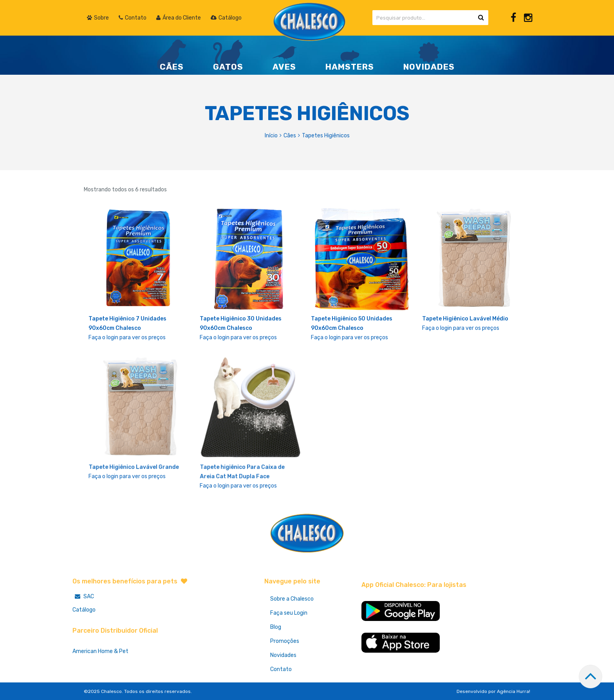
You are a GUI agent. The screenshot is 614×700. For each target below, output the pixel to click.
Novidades (283, 655)
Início (271, 136)
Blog (276, 627)
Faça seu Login (289, 613)
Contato (281, 669)
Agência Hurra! (514, 691)
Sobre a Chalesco (292, 599)
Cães (290, 136)
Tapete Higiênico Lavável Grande (134, 468)
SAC (83, 597)
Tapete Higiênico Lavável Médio (465, 319)
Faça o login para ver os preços (127, 337)
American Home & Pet (100, 651)
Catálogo (84, 610)
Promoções (285, 641)
